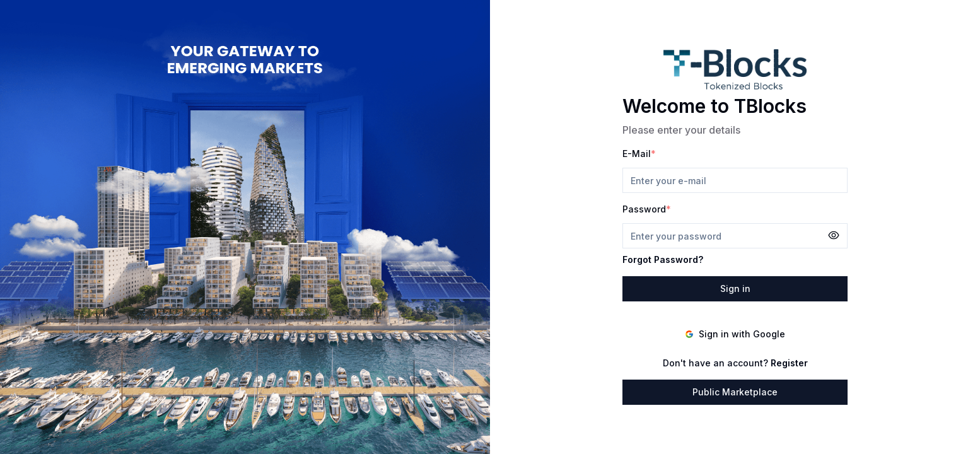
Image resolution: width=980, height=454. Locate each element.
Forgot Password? (663, 259)
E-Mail (637, 154)
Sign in (735, 288)
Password (644, 209)
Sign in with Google (735, 334)
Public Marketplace (735, 392)
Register (789, 363)
